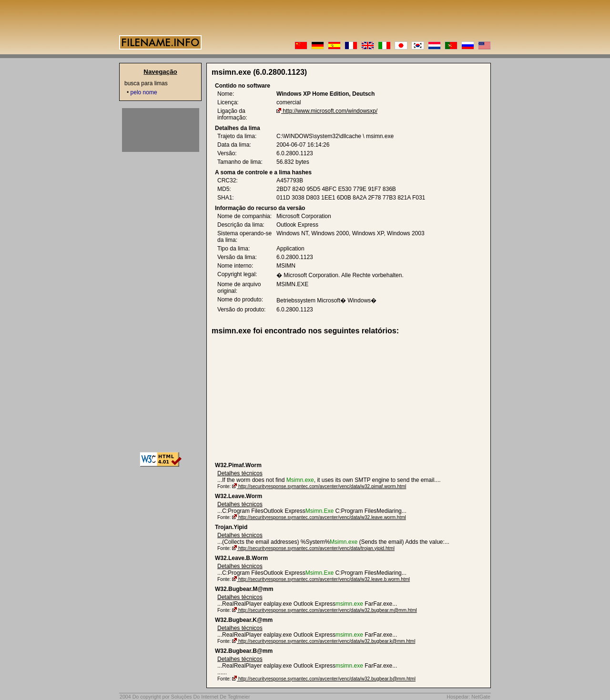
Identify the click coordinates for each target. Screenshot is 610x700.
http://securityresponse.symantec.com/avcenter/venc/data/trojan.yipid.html (316, 548)
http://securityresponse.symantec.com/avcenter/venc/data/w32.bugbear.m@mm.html (328, 610)
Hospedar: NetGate (468, 697)
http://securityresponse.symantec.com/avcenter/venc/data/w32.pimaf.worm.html (322, 486)
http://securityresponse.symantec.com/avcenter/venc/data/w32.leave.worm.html (322, 517)
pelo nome (144, 92)
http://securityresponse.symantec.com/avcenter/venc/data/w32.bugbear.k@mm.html (327, 641)
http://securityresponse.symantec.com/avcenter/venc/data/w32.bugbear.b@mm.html (327, 679)
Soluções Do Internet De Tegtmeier (211, 697)
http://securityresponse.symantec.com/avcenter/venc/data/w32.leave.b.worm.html (324, 579)
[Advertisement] (289, 399)
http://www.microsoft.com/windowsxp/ (330, 111)
